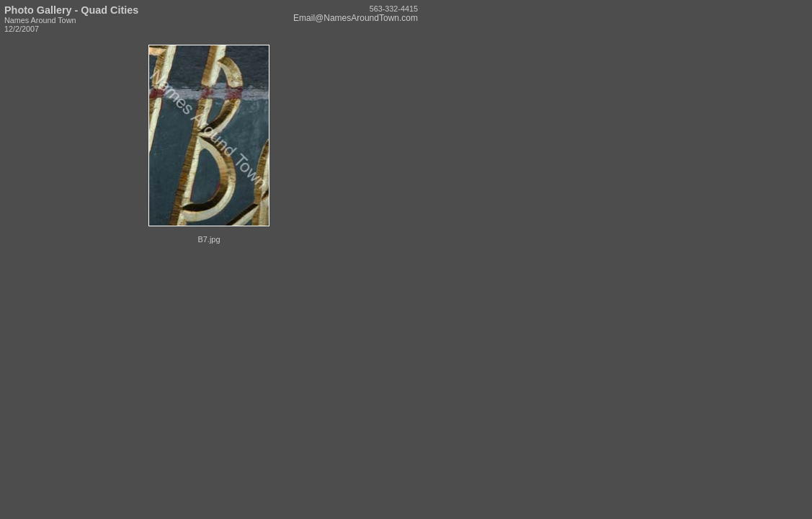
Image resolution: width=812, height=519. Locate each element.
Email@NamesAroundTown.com (356, 18)
